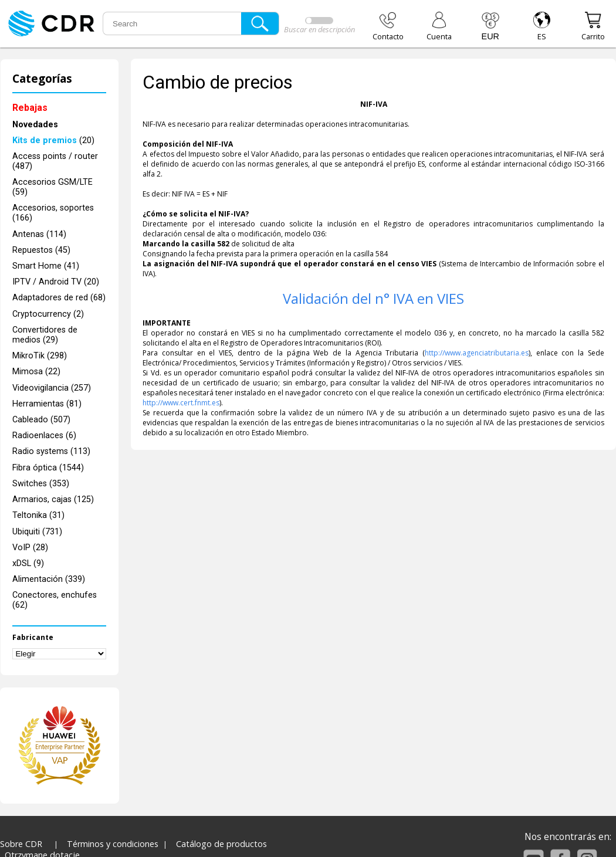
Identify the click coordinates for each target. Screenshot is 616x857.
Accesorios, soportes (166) (53, 213)
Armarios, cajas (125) (53, 499)
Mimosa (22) (36, 372)
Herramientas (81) (47, 404)
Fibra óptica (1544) (48, 468)
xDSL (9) (28, 563)
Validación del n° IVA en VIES (373, 298)
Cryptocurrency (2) (48, 314)
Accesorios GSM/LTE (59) (53, 187)
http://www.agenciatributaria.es (477, 353)
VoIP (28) (30, 548)
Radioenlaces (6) (44, 436)
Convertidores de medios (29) (45, 335)
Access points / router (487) (55, 161)
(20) (53, 140)
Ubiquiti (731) (37, 532)
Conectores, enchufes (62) (55, 600)
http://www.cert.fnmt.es (181, 403)
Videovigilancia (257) (52, 388)
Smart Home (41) (46, 266)
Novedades (35, 125)
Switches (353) (41, 484)
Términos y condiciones (113, 844)
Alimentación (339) (49, 579)
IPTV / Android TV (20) (56, 282)
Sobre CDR (21, 844)
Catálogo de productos (221, 844)
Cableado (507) (41, 420)
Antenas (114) (39, 234)
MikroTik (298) (40, 356)
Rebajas (30, 108)
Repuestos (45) (41, 250)
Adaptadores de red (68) (59, 298)
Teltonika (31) (38, 515)
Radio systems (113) (51, 451)
